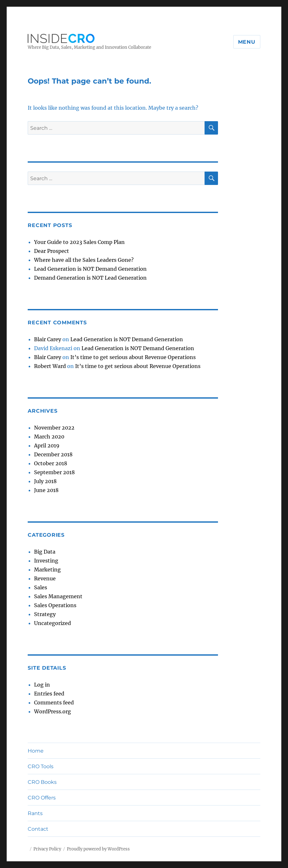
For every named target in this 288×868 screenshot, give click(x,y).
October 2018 (51, 463)
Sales (41, 587)
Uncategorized (53, 623)
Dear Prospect (52, 251)
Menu (247, 42)
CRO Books (42, 782)
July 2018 (45, 481)
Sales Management (58, 596)
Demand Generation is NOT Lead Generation (90, 278)
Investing (46, 561)
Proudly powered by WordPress (98, 849)
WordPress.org (53, 711)
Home (36, 751)
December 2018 (53, 454)
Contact (38, 829)
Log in (42, 685)
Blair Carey (48, 339)
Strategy (45, 614)
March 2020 (49, 437)
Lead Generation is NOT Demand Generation (90, 269)
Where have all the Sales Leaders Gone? (84, 260)
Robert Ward (50, 366)
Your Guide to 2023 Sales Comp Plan (79, 242)
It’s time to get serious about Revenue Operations (133, 357)
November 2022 (54, 428)
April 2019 (47, 445)
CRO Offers (42, 798)
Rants (35, 813)
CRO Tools (41, 766)
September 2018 (54, 472)
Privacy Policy (47, 849)
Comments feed (54, 702)
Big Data (45, 552)
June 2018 (46, 490)
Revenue (45, 578)
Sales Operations (55, 605)
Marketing (47, 570)
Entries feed (49, 694)
